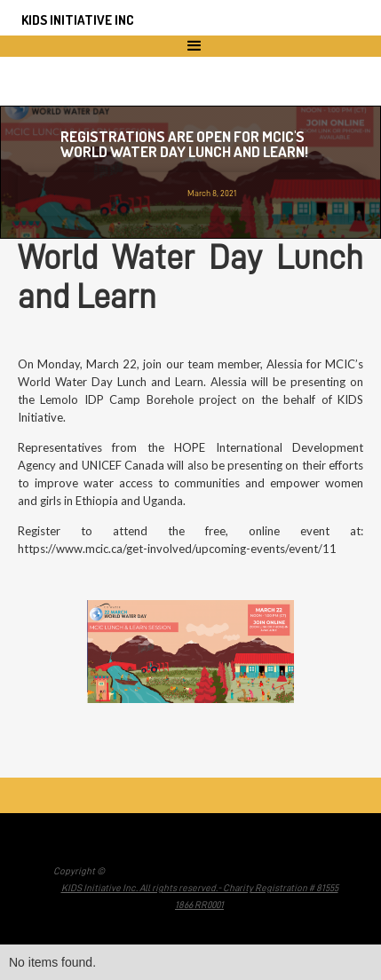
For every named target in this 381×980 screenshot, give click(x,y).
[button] (190, 46)
